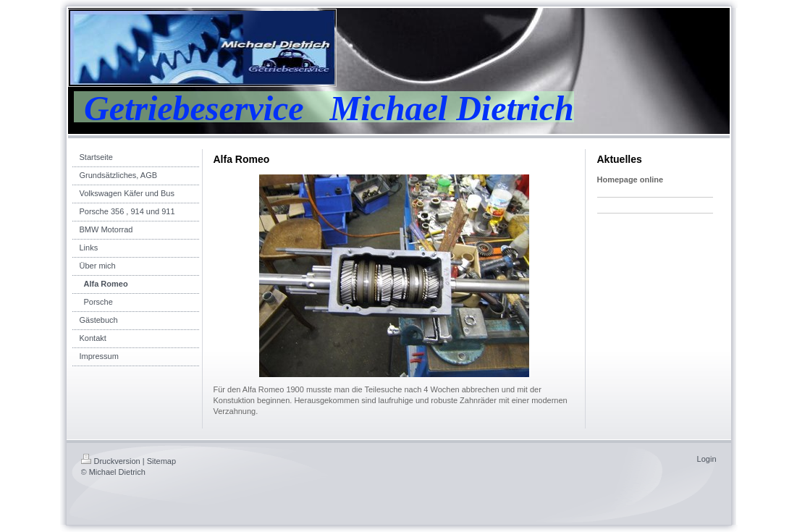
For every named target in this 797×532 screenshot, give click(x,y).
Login (707, 459)
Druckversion (111, 461)
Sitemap (161, 461)
